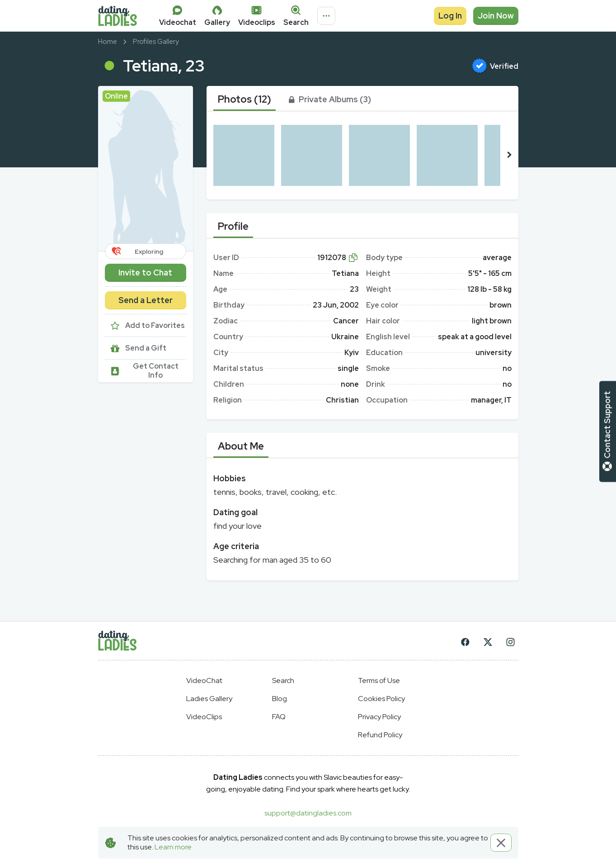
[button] (146, 168)
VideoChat (204, 680)
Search (283, 680)
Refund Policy (380, 735)
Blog (280, 699)
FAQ (279, 717)
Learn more (173, 847)
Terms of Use (379, 680)
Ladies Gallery (209, 699)
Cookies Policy (381, 699)
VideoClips (204, 717)
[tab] (245, 100)
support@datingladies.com (308, 813)
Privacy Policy (379, 717)
